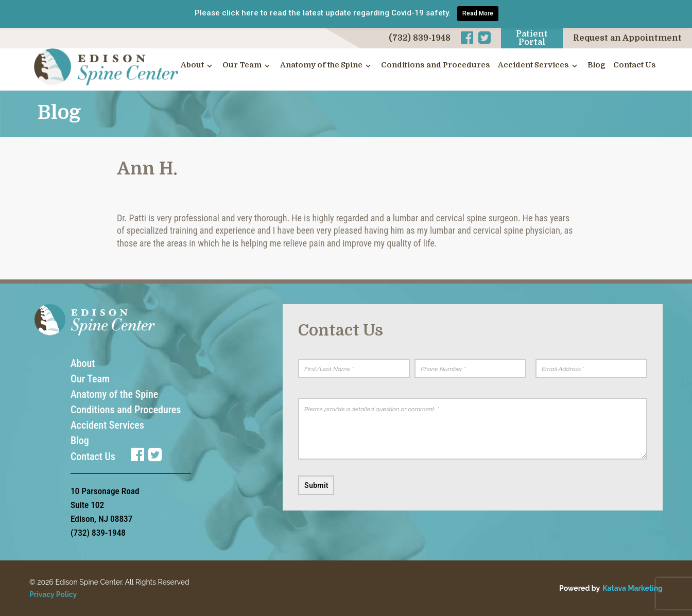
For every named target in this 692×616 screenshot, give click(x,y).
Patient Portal (532, 38)
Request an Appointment (627, 38)
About (192, 65)
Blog (596, 65)
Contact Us (635, 65)
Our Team (242, 65)
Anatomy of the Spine (321, 65)
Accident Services (533, 65)
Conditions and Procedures (436, 65)
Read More (478, 13)
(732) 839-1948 (420, 38)
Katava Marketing (633, 588)
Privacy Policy (53, 594)
